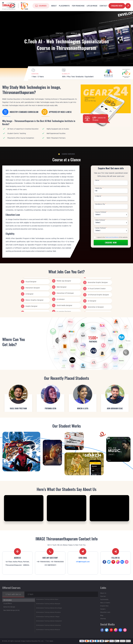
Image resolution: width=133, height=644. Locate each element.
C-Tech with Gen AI (13, 594)
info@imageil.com (83, 562)
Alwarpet (48, 604)
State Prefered (101, 220)
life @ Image (92, 6)
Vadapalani (49, 621)
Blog (102, 615)
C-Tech (30, 594)
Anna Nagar (49, 608)
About (54, 6)
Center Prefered (101, 228)
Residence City (101, 204)
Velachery (48, 625)
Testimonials (104, 600)
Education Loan (105, 612)
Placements (64, 6)
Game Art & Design (9, 607)
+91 (96, 191)
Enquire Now (117, 6)
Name (98, 180)
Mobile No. (99, 188)
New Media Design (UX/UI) (11, 610)
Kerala (74, 33)
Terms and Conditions (112, 237)
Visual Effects (8, 604)
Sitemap (103, 619)
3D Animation (8, 600)
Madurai (48, 630)
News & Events (105, 603)
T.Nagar (48, 617)
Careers (103, 609)
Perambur (48, 612)
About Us (103, 593)
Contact (103, 6)
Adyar (47, 599)
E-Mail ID (99, 196)
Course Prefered (101, 212)
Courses (43, 6)
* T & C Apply (49, 641)
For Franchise (78, 6)
